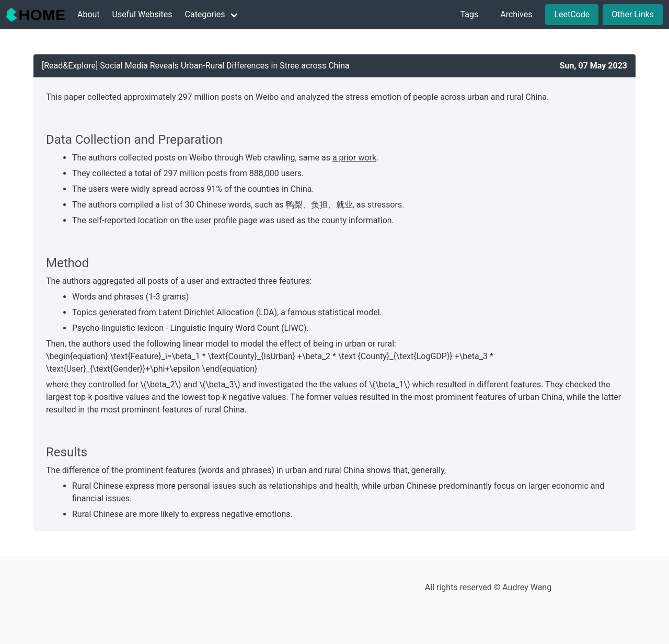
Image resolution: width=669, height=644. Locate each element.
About (89, 14)
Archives (516, 14)
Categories (205, 14)
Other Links (633, 14)
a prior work (354, 158)
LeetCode (572, 14)
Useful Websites (142, 14)
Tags (470, 14)
